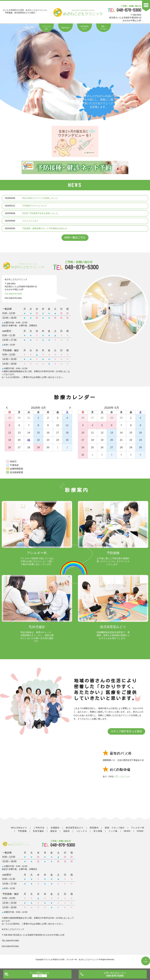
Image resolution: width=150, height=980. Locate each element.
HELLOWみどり (19, 828)
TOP (146, 962)
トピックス (82, 831)
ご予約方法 (39, 828)
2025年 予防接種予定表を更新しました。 (41, 213)
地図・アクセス (104, 28)
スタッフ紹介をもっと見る (126, 731)
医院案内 (94, 828)
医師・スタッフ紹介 (115, 828)
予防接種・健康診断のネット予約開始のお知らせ (45, 228)
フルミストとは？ (30, 221)
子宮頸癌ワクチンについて (34, 206)
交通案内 (55, 828)
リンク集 (113, 831)
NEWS (127, 831)
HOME (140, 831)
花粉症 (67, 831)
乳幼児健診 (38, 831)
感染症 (54, 831)
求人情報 (98, 831)
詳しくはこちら (123, 776)
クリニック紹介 (47, 28)
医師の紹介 (66, 28)
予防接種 (22, 831)
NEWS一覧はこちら (75, 237)
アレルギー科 (138, 828)
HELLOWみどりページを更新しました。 (41, 198)
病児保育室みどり (85, 28)
